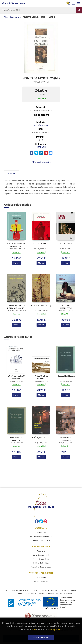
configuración (56, 629)
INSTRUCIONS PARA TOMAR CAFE (16, 245)
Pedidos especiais (41, 581)
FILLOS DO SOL (66, 244)
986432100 (41, 532)
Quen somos (41, 577)
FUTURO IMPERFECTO (66, 307)
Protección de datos (41, 559)
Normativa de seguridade (41, 567)
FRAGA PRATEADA (66, 376)
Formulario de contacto (41, 540)
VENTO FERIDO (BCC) (41, 305)
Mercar (16, 263)
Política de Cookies (41, 563)
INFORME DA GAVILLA (16, 439)
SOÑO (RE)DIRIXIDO (41, 438)
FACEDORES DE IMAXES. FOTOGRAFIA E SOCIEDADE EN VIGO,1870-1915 (41, 377)
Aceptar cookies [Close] (41, 637)
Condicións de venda (41, 555)
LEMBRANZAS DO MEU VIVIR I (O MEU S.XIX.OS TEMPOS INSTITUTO (16, 307)
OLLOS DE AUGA (41, 244)
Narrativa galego (13, 17)
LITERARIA (41, 147)
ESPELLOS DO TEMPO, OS (66, 439)
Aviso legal (41, 551)
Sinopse (11, 173)
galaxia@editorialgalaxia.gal (41, 536)
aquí (34, 629)
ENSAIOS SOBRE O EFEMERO (16, 377)
